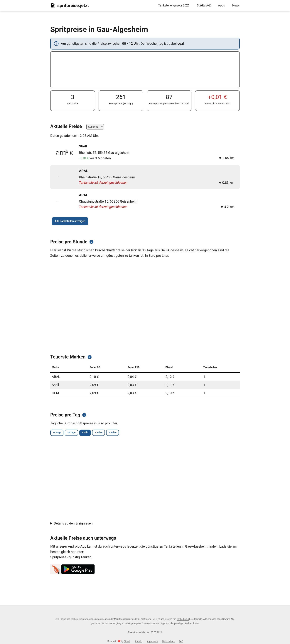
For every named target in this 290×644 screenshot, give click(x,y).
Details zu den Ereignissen (73, 524)
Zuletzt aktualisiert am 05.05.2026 (145, 632)
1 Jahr (97, 433)
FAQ (181, 641)
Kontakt (138, 641)
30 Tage (79, 433)
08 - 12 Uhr (130, 43)
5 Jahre (134, 433)
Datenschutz (168, 641)
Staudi (127, 641)
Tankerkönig (183, 619)
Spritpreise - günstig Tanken (71, 558)
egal (181, 43)
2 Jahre (115, 433)
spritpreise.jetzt (70, 5)
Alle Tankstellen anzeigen (70, 221)
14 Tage (59, 433)
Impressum (152, 641)
